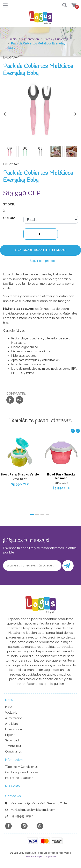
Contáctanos (13, 751)
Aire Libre (12, 724)
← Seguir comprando (40, 261)
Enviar (67, 566)
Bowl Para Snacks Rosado (61, 476)
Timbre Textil (14, 746)
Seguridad (12, 740)
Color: (9, 218)
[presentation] (5, 116)
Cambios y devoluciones (22, 772)
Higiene (10, 735)
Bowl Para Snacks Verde (20, 474)
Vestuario (11, 713)
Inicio (13, 39)
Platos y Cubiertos (56, 39)
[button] (63, 5)
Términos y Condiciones (21, 767)
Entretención (13, 729)
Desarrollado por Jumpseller (40, 856)
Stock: (9, 204)
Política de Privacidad (19, 778)
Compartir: (16, 394)
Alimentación (30, 39)
